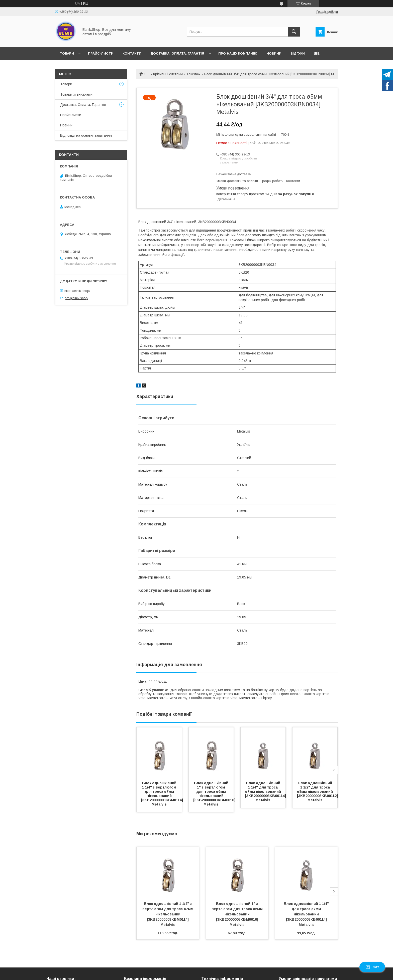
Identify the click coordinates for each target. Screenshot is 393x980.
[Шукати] (294, 32)
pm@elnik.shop (76, 298)
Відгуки (298, 53)
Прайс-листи (101, 53)
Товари (67, 53)
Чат (372, 967)
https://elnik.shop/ (77, 291)
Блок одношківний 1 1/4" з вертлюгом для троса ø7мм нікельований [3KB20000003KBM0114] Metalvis (163, 794)
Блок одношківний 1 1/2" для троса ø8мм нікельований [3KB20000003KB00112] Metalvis (318, 792)
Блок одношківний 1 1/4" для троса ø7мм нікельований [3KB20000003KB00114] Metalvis (266, 792)
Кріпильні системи (168, 74)
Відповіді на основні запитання (86, 135)
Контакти (132, 53)
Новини (274, 53)
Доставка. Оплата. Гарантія (177, 53)
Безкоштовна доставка (233, 174)
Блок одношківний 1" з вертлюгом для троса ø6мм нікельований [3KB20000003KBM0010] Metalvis (215, 794)
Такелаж (193, 74)
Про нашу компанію (238, 53)
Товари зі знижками (76, 94)
